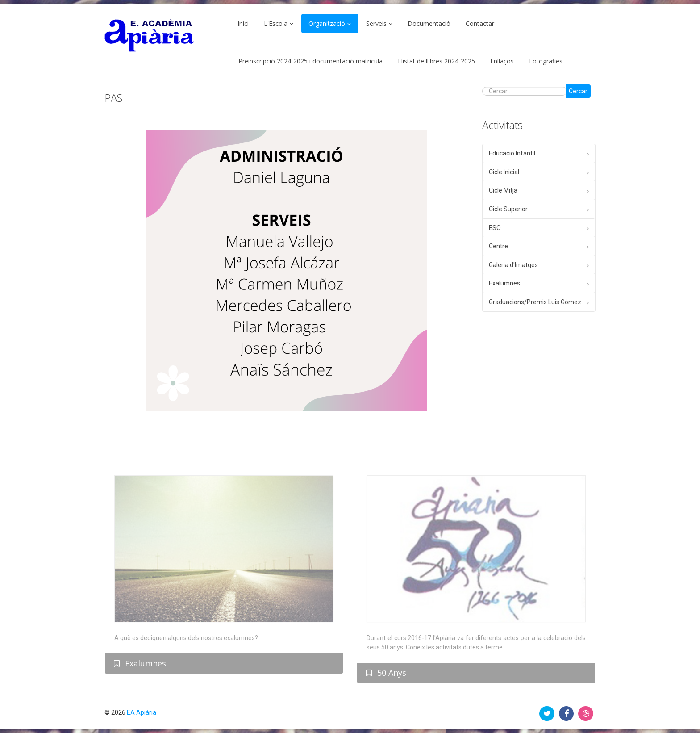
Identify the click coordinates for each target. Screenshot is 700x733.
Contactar (480, 23)
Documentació (429, 23)
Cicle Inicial (504, 172)
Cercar (578, 91)
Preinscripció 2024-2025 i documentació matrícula (310, 61)
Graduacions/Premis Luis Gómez (535, 302)
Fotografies (546, 61)
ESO (495, 228)
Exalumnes (504, 283)
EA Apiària (142, 712)
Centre (498, 246)
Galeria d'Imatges (513, 265)
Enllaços (502, 61)
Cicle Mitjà (503, 190)
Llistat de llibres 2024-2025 (436, 61)
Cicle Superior (508, 209)
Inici (243, 23)
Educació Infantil (512, 153)
